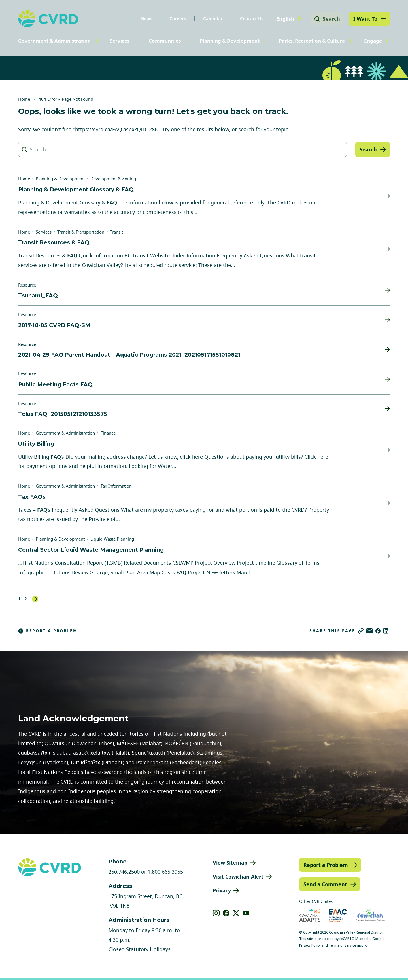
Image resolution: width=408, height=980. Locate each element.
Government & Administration (54, 41)
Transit (116, 232)
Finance (108, 433)
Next (35, 599)
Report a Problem (48, 631)
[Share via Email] (369, 631)
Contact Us (250, 18)
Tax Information (116, 486)
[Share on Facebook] (378, 631)
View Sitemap (230, 863)
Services (120, 41)
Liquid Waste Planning (112, 539)
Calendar (211, 18)
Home (24, 99)
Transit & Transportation (81, 232)
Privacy (222, 890)
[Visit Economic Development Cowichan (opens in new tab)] (370, 916)
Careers (176, 18)
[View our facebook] (226, 913)
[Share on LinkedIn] (386, 631)
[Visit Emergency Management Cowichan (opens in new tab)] (338, 916)
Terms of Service (342, 945)
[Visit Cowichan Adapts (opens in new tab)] (310, 916)
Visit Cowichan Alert (238, 877)
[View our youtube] (246, 913)
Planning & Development (230, 41)
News (144, 18)
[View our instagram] (216, 913)
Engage (373, 41)
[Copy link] (361, 631)
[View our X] (236, 913)
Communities (165, 41)
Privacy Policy (310, 945)
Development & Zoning (113, 179)
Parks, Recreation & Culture (312, 41)
